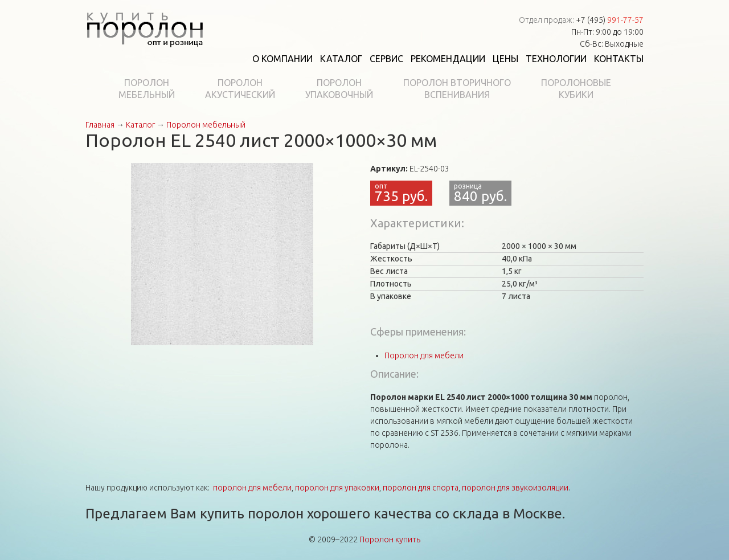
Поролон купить (390, 539)
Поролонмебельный (147, 89)
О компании (282, 59)
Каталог (341, 59)
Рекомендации (448, 59)
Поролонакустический (240, 89)
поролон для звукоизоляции (515, 488)
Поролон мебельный (206, 125)
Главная (100, 125)
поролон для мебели (252, 488)
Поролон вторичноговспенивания (457, 89)
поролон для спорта (421, 488)
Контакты (619, 59)
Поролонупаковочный (339, 89)
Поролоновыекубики (576, 89)
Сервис (386, 59)
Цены (505, 59)
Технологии (556, 59)
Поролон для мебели (424, 355)
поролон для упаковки (337, 488)
